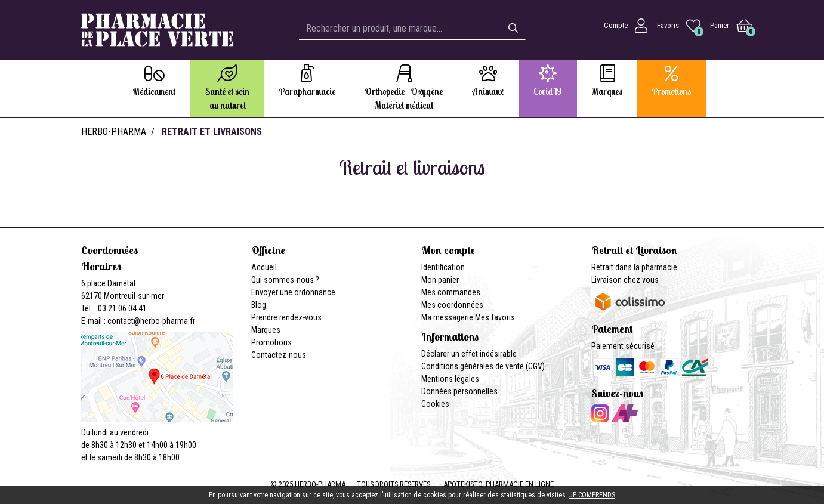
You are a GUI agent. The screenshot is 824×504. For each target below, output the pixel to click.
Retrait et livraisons (212, 132)
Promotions (271, 342)
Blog (259, 305)
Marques (266, 330)
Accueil (264, 267)
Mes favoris (495, 317)
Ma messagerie (447, 317)
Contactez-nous (279, 355)
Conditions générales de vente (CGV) (483, 366)
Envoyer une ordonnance (293, 292)
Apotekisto (499, 484)
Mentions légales (450, 379)
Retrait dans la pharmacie (634, 267)
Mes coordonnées (452, 305)
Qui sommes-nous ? (285, 280)
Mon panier (440, 280)
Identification (443, 267)
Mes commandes (451, 292)
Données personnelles (459, 391)
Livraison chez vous (625, 280)
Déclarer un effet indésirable (469, 354)
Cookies (435, 404)
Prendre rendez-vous (286, 317)
